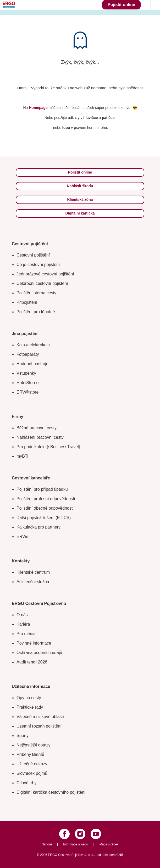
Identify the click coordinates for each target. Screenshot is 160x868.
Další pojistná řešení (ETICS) (44, 518)
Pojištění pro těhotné (36, 312)
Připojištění (27, 302)
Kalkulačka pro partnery (38, 527)
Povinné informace (34, 643)
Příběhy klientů (30, 754)
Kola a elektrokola (33, 345)
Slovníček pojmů (32, 773)
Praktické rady (30, 707)
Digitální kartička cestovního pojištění (51, 792)
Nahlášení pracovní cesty (40, 437)
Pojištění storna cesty (36, 293)
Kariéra (23, 624)
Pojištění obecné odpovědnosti (45, 508)
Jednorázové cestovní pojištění (45, 274)
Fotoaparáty (28, 354)
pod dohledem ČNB (109, 855)
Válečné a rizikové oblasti (40, 717)
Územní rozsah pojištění (39, 726)
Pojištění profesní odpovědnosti (46, 499)
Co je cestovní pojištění (38, 265)
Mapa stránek (109, 844)
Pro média (26, 634)
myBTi (22, 456)
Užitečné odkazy (32, 764)
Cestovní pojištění (33, 255)
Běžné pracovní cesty (37, 428)
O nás (22, 615)
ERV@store (27, 392)
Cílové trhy (26, 783)
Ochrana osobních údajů (39, 653)
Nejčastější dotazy (34, 745)
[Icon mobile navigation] (155, 5)
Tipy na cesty (29, 698)
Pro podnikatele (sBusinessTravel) (48, 447)
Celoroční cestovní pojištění (42, 283)
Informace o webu (76, 844)
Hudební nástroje (32, 364)
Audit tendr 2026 (32, 662)
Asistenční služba (33, 582)
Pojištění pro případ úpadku (42, 489)
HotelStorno (28, 383)
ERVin (22, 537)
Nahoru (47, 844)
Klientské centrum (33, 572)
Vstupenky (26, 373)
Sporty (23, 736)
